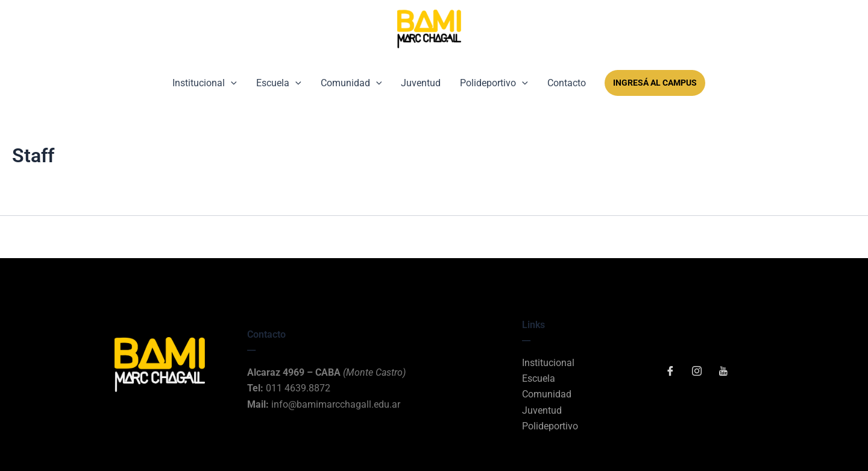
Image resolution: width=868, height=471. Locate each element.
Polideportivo (494, 83)
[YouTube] (723, 372)
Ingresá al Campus (655, 83)
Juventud (421, 83)
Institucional (205, 83)
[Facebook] (670, 372)
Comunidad (351, 83)
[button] (231, 83)
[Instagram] (697, 372)
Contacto (567, 83)
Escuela (279, 83)
